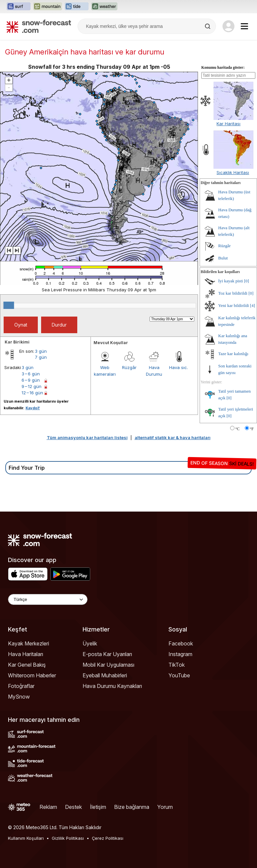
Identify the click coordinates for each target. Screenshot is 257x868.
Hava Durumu (154, 371)
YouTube (179, 675)
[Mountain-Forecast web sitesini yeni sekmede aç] (48, 7)
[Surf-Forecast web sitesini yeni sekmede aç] (19, 7)
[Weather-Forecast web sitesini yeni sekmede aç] (104, 7)
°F (252, 429)
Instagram (180, 654)
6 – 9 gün (31, 380)
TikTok (177, 665)
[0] (247, 281)
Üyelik (90, 643)
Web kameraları (105, 371)
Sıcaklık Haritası (233, 172)
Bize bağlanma (132, 807)
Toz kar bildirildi (233, 293)
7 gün (41, 357)
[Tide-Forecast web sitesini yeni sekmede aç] (77, 7)
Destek (73, 807)
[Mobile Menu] (244, 26)
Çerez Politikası (108, 838)
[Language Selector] (48, 599)
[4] (253, 305)
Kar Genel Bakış (27, 665)
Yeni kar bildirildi (234, 305)
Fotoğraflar (21, 686)
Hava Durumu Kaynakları (112, 686)
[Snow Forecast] (39, 26)
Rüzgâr (129, 367)
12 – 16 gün (32, 393)
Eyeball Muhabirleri (105, 675)
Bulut (223, 258)
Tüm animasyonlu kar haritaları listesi (87, 437)
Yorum (165, 807)
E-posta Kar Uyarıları (107, 654)
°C (238, 429)
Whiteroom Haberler (32, 675)
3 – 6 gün (31, 374)
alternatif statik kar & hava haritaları (173, 437)
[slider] (9, 305)
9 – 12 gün (32, 386)
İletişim (98, 807)
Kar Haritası (228, 124)
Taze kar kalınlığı (233, 354)
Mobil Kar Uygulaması (108, 665)
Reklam (48, 807)
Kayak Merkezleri (29, 643)
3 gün (41, 351)
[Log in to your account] (228, 26)
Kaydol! (33, 408)
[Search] (208, 26)
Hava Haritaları (26, 654)
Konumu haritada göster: (223, 67)
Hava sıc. (179, 367)
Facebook (181, 643)
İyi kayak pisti (230, 281)
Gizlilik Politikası (68, 838)
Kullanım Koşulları (26, 838)
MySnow (19, 697)
